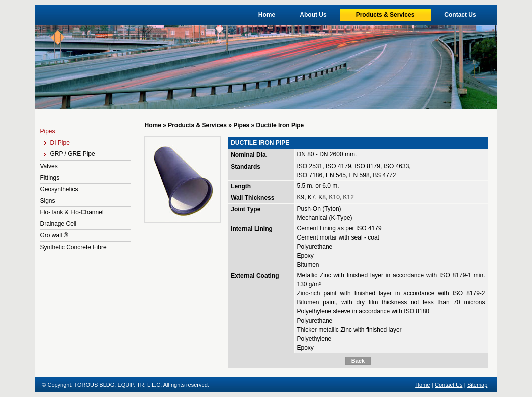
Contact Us (460, 15)
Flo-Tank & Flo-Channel (72, 212)
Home (267, 15)
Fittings (50, 178)
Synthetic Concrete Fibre (73, 247)
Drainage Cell (59, 224)
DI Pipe (57, 143)
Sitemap (477, 385)
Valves (49, 166)
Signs (48, 201)
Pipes (48, 131)
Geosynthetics (59, 189)
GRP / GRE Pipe (70, 154)
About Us (313, 15)
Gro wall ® (54, 235)
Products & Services (385, 15)
